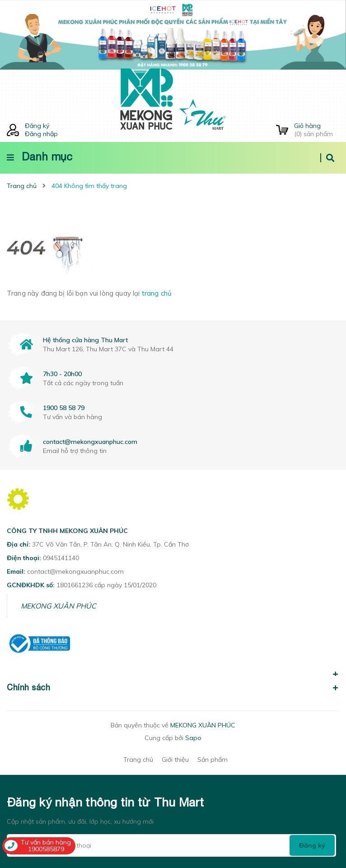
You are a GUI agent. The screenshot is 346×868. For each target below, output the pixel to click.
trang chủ (157, 293)
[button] (173, 669)
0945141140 (61, 558)
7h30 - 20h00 (62, 374)
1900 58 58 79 (64, 408)
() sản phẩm (317, 130)
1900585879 (46, 849)
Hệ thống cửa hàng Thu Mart (85, 340)
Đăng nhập (41, 134)
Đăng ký (37, 126)
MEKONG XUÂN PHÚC (58, 606)
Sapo (193, 738)
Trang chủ (138, 759)
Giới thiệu (175, 759)
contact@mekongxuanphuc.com (90, 442)
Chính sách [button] (173, 687)
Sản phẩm (213, 759)
